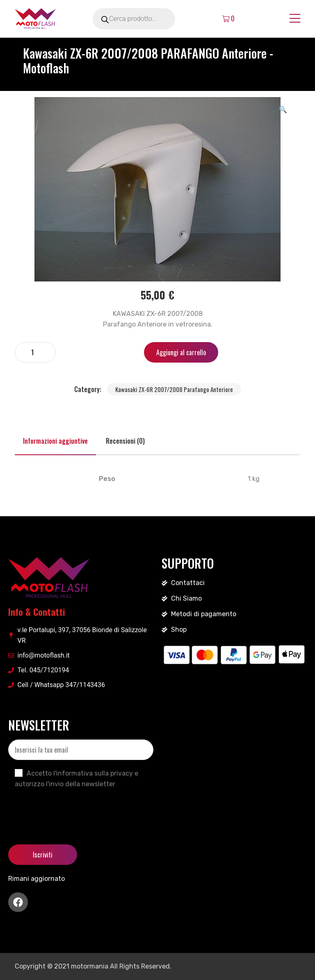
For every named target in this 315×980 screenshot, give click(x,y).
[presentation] (71, 810)
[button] (283, 109)
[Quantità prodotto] (35, 352)
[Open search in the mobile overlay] (145, 19)
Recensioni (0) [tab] (125, 441)
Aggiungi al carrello (181, 352)
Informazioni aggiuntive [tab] (55, 441)
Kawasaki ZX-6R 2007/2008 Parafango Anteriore (174, 389)
